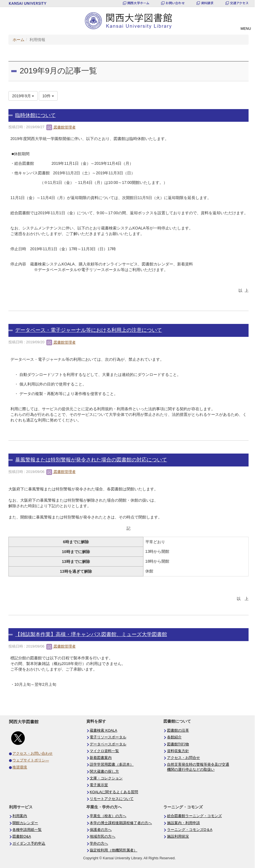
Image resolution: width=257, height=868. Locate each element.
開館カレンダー (25, 823)
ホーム (19, 40)
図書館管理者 (61, 127)
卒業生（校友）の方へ (108, 816)
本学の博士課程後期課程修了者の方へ (121, 823)
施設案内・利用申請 (183, 823)
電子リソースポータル (108, 737)
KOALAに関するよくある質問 (114, 792)
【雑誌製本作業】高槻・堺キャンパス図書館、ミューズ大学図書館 (91, 634)
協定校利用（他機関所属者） (113, 850)
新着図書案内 (101, 758)
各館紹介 (174, 737)
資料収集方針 (178, 751)
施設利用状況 (178, 837)
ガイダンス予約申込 (29, 844)
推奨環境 (20, 767)
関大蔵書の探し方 (104, 772)
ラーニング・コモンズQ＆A (190, 830)
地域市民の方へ (102, 837)
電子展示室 (99, 785)
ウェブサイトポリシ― (31, 760)
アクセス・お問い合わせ (32, 754)
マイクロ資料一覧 (104, 751)
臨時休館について (35, 115)
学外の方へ (99, 844)
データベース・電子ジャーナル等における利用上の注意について (89, 330)
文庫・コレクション (106, 778)
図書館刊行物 (178, 744)
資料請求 (207, 3)
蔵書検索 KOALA (103, 731)
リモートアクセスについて (112, 799)
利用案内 (20, 816)
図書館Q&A (22, 837)
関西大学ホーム (138, 3)
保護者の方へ (101, 830)
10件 (48, 96)
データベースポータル (108, 744)
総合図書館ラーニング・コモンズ (194, 816)
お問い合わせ (175, 3)
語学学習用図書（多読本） (112, 765)
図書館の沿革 (178, 731)
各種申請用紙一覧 (27, 830)
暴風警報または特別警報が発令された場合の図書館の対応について (91, 460)
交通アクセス (239, 3)
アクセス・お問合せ (183, 758)
